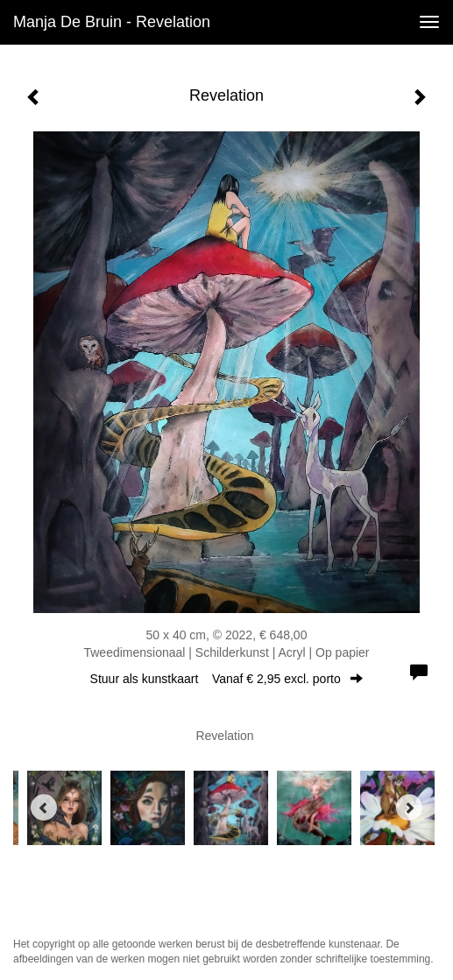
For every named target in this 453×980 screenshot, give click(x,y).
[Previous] (44, 807)
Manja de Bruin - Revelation (112, 22)
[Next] (409, 807)
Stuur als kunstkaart (227, 679)
